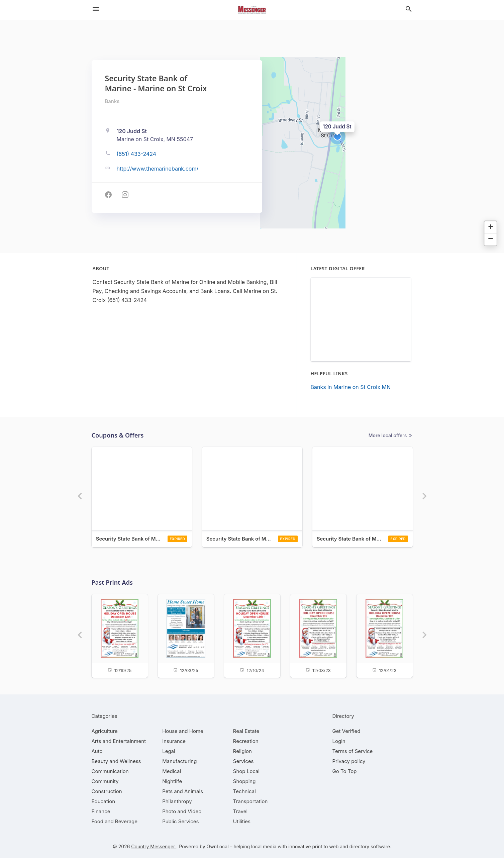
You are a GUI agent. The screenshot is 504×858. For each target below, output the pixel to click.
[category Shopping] (244, 781)
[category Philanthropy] (177, 801)
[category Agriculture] (105, 731)
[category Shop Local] (246, 771)
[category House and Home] (183, 731)
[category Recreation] (246, 741)
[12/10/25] (120, 635)
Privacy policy (349, 761)
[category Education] (104, 801)
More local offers (391, 436)
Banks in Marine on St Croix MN (351, 387)
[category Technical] (244, 791)
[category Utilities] (242, 821)
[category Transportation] (250, 801)
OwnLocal (217, 846)
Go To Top (345, 771)
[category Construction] (107, 791)
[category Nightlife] (172, 781)
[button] (337, 136)
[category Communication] (110, 771)
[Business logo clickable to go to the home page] (252, 10)
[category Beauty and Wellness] (116, 761)
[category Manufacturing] (179, 761)
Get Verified (346, 731)
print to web (325, 846)
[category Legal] (169, 751)
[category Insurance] (174, 741)
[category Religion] (242, 751)
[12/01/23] (385, 635)
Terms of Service (353, 751)
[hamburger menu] (96, 9)
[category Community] (105, 781)
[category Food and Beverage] (115, 821)
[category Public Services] (180, 821)
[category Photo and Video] (182, 811)
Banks (112, 101)
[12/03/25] (186, 635)
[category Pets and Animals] (183, 791)
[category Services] (243, 761)
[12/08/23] (318, 635)
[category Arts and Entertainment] (119, 741)
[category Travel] (240, 811)
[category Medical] (172, 771)
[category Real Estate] (246, 731)
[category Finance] (101, 811)
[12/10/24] (252, 635)
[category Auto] (97, 751)
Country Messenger (154, 846)
